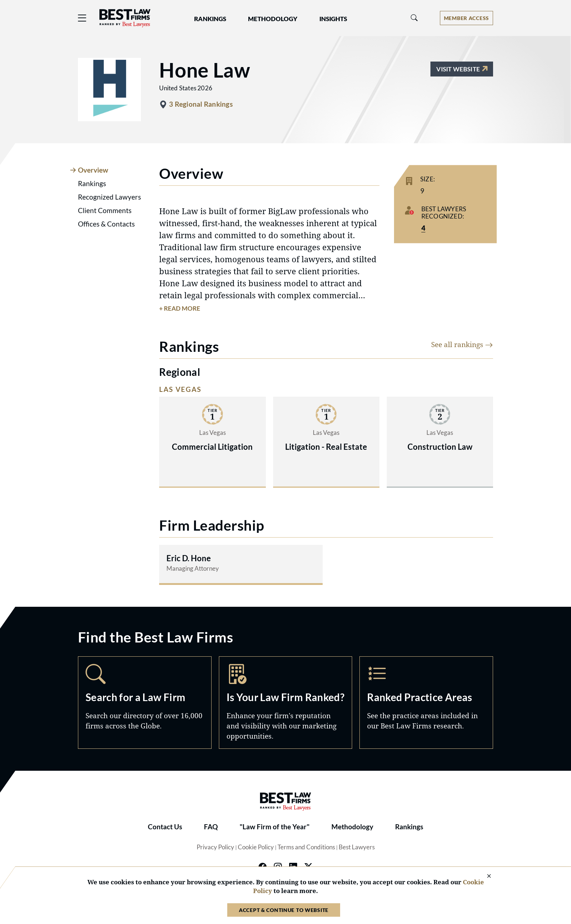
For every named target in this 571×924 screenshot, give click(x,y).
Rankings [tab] (92, 184)
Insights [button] (333, 19)
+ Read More (180, 308)
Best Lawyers (357, 847)
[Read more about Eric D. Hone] (241, 564)
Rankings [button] (210, 19)
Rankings (409, 827)
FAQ (211, 827)
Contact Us (165, 827)
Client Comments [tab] (105, 211)
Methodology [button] (273, 19)
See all (462, 344)
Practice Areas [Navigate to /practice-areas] (426, 703)
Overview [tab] (93, 170)
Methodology (352, 827)
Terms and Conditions (306, 847)
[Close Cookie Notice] (484, 876)
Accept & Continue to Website (284, 910)
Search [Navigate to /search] (145, 703)
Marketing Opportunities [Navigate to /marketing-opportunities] (286, 703)
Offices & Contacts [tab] (106, 224)
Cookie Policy (256, 847)
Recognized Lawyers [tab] (109, 197)
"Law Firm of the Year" (275, 827)
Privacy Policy (215, 847)
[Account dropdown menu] (466, 18)
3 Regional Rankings (201, 104)
